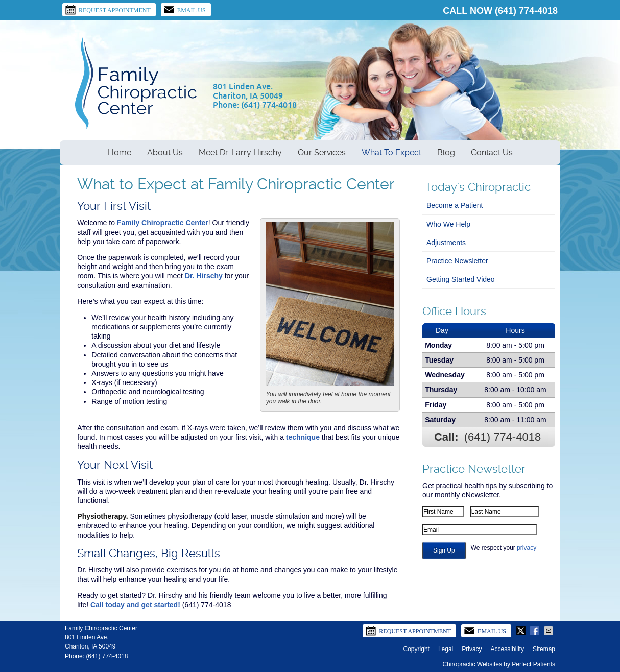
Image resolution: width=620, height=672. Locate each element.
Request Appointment (108, 10)
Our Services (322, 152)
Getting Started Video (461, 279)
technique (303, 437)
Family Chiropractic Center (163, 223)
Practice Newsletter (457, 261)
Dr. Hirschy (204, 276)
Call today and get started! (135, 605)
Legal (446, 649)
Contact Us (492, 152)
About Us (165, 152)
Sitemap (544, 649)
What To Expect (391, 152)
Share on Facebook (536, 631)
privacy (527, 548)
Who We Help (448, 224)
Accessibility (507, 649)
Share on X (522, 631)
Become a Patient (455, 205)
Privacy (472, 649)
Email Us (185, 10)
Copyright (416, 649)
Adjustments (446, 243)
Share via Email (550, 631)
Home (120, 152)
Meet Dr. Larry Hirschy (240, 152)
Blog (446, 152)
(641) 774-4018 (526, 11)
